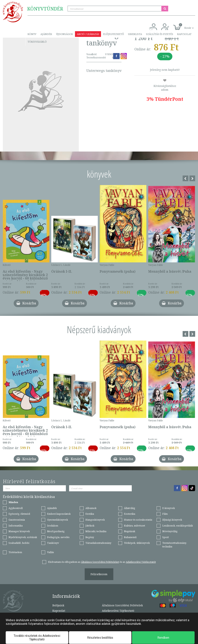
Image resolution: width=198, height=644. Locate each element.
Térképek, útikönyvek (137, 543)
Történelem (15, 552)
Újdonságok (64, 34)
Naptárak (130, 531)
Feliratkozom (99, 574)
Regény (90, 537)
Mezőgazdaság (56, 531)
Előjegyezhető (114, 34)
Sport (166, 537)
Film (165, 514)
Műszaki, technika (96, 531)
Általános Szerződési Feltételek (122, 605)
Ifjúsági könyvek (172, 520)
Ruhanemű (130, 537)
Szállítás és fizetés (160, 34)
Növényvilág (170, 531)
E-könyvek (169, 508)
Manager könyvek (19, 531)
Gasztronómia (17, 520)
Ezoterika (130, 514)
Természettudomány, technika (174, 545)
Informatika (16, 526)
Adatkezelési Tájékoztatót (141, 562)
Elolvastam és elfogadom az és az (102, 562)
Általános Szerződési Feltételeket (100, 562)
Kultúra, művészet (134, 526)
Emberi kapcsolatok (59, 514)
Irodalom (53, 526)
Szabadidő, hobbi (19, 543)
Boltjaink (58, 605)
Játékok (90, 526)
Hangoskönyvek (95, 520)
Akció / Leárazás (88, 34)
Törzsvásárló (37, 42)
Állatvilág (130, 508)
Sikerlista (135, 34)
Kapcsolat (184, 34)
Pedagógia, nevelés (58, 537)
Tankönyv (53, 543)
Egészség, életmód (19, 514)
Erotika (90, 514)
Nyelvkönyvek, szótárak (23, 537)
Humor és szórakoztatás (138, 520)
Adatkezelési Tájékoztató (118, 611)
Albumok (91, 508)
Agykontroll (16, 508)
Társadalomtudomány (98, 543)
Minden (13, 502)
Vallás (50, 552)
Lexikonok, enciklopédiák (178, 526)
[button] (185, 26)
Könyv (32, 34)
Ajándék (46, 34)
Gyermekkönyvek (58, 520)
